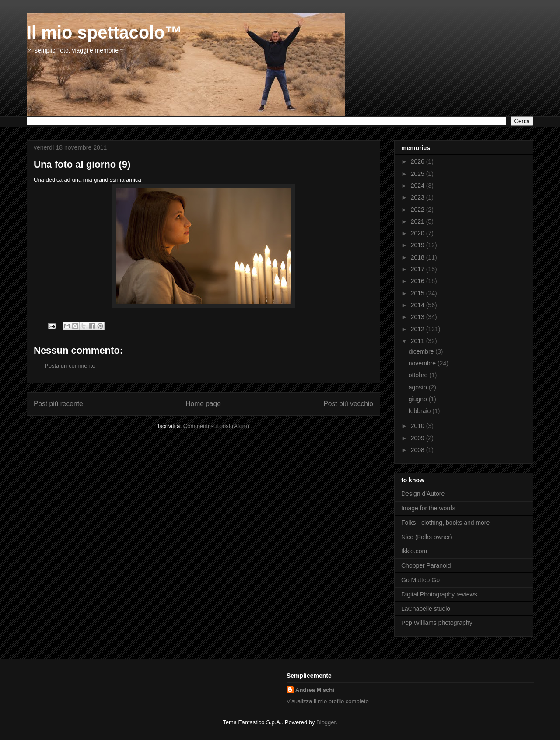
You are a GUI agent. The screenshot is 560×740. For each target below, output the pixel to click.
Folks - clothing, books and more (445, 523)
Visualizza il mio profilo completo (328, 701)
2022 (418, 210)
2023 (418, 197)
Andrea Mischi (315, 690)
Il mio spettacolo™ (105, 32)
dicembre (422, 351)
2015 (418, 293)
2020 (418, 233)
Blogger (326, 722)
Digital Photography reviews (439, 594)
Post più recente (58, 404)
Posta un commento (70, 366)
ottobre (419, 375)
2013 (418, 317)
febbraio (420, 411)
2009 (418, 438)
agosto (419, 387)
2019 (418, 245)
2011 (418, 341)
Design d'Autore (423, 494)
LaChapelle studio (426, 609)
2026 (418, 161)
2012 (418, 329)
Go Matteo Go (420, 580)
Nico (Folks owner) (427, 537)
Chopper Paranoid (426, 565)
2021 (418, 221)
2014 (418, 305)
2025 (418, 174)
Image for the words (428, 508)
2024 (418, 186)
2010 (418, 426)
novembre (423, 363)
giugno (419, 399)
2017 (418, 269)
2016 (418, 281)
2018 (418, 257)
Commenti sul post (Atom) (216, 426)
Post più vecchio (348, 404)
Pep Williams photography (437, 623)
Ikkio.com (414, 551)
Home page (203, 404)
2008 (418, 450)
